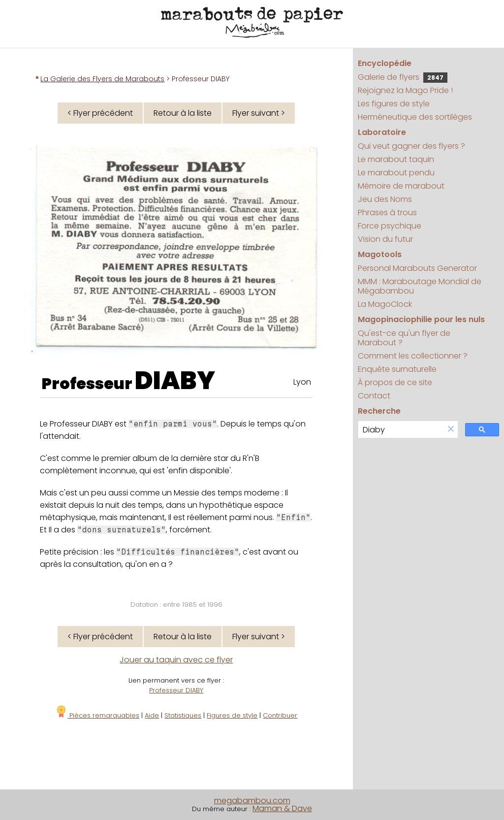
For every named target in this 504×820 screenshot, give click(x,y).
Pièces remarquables (97, 715)
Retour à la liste (183, 113)
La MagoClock (385, 304)
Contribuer (280, 715)
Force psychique (390, 226)
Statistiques (183, 715)
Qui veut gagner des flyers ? (411, 146)
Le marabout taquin (396, 159)
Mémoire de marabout (401, 186)
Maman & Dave (282, 808)
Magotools (380, 254)
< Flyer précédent (100, 113)
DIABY (175, 381)
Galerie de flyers (403, 77)
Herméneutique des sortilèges (415, 117)
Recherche (379, 411)
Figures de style (232, 715)
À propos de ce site (395, 382)
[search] (401, 430)
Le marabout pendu (396, 173)
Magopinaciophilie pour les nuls (421, 319)
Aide (152, 715)
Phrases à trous (387, 213)
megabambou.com (252, 801)
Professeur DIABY (176, 690)
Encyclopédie (385, 63)
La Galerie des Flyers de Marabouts (102, 79)
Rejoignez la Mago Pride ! (405, 90)
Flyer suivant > (259, 113)
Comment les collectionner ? (413, 356)
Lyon (302, 382)
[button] (451, 430)
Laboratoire (382, 132)
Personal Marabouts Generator (417, 268)
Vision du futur (385, 239)
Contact (374, 396)
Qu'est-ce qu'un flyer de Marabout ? (404, 338)
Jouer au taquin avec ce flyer (176, 660)
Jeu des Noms (385, 199)
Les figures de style (394, 104)
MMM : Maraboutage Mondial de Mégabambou (420, 286)
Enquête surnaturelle (397, 369)
